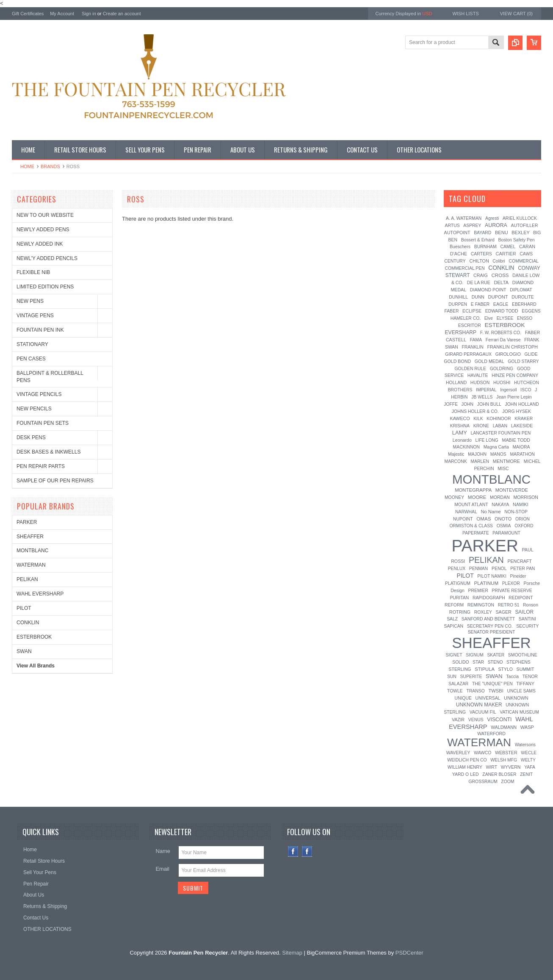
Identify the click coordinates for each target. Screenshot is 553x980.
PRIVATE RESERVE (512, 591)
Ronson (531, 605)
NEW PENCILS (34, 409)
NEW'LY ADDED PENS (43, 230)
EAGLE (501, 304)
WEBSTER (506, 753)
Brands (50, 166)
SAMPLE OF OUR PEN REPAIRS (55, 481)
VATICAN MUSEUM (519, 712)
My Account (62, 14)
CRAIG (481, 275)
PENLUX (457, 569)
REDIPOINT (521, 598)
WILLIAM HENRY (465, 767)
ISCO (526, 390)
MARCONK (456, 461)
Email (162, 869)
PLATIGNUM (458, 583)
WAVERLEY (458, 753)
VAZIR (458, 720)
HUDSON (480, 382)
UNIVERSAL (488, 698)
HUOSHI (502, 383)
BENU (502, 233)
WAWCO (482, 753)
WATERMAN (31, 565)
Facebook (293, 851)
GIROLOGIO (508, 354)
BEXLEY (520, 233)
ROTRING (460, 612)
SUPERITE (471, 677)
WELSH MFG (504, 760)
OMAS (484, 519)
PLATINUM (486, 583)
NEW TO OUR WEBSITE (45, 215)
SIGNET (454, 655)
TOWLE (455, 691)
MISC (503, 468)
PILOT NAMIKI (492, 576)
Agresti (492, 218)
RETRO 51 (509, 605)
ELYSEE (505, 318)
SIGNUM (475, 655)
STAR (478, 662)
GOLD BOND (457, 361)
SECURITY (527, 626)
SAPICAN (453, 626)
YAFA (530, 767)
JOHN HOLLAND (522, 404)
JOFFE (451, 404)
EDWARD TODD (502, 311)
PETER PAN (523, 569)
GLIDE (531, 354)
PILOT (24, 608)
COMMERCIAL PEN (465, 268)
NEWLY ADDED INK (40, 244)
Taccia (512, 676)
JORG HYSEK (517, 411)
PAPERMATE (476, 533)
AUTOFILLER (524, 226)
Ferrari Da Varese (503, 340)
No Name (491, 512)
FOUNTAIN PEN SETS (43, 423)
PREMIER (478, 591)
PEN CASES (31, 359)
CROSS (500, 275)
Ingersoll (508, 390)
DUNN (478, 297)
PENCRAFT (519, 561)
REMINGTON (481, 605)
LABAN (500, 426)
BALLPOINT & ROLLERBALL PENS (50, 377)
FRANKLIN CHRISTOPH (512, 347)
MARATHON (522, 454)
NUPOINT (463, 519)
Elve (489, 318)
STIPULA (485, 669)
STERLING (460, 669)
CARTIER (506, 254)
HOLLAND (456, 383)
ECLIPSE (472, 311)
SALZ (452, 619)
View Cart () (516, 14)
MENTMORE (506, 461)
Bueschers (460, 247)
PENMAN (478, 569)
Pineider (518, 576)
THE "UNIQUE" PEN (492, 684)
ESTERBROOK (34, 637)
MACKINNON (467, 447)
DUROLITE (523, 297)
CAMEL (508, 247)
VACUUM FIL (483, 712)
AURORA (496, 225)
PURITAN (459, 598)
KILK (478, 419)
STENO (495, 662)
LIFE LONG (487, 440)
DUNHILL (458, 297)
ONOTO (503, 519)
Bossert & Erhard (478, 240)
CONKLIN (28, 623)
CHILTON (479, 261)
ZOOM (507, 782)
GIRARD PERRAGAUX (468, 354)
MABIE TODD (516, 440)
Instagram (307, 851)
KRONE (481, 426)
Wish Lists (465, 14)
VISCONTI (499, 720)
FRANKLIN (472, 347)
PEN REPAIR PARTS (41, 466)
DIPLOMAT (521, 290)
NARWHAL (466, 512)
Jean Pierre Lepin (514, 397)
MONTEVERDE (512, 490)
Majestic (456, 454)
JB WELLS (482, 397)
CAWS (526, 254)
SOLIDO (460, 662)
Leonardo (462, 440)
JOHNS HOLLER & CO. (475, 411)
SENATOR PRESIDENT (492, 632)
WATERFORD (491, 734)
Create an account (122, 14)
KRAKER (524, 418)
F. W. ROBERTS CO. (501, 333)
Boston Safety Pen (516, 240)
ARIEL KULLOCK (520, 218)
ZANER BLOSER (499, 774)
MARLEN (480, 461)
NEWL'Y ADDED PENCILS (47, 258)
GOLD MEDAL (489, 361)
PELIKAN (27, 579)
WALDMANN (504, 727)
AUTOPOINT (457, 233)
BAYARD (482, 233)
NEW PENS (30, 301)
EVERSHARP (461, 332)
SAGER (503, 612)
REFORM (454, 605)
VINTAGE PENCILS (39, 394)
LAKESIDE (522, 426)
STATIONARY (32, 344)
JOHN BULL (489, 404)
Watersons (525, 745)
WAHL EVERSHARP (40, 594)
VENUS (476, 720)
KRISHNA (460, 426)
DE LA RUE (479, 282)
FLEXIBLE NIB (33, 272)
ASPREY (472, 226)
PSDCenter (409, 953)
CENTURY (455, 261)
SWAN (24, 651)
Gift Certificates (28, 14)
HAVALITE (478, 375)
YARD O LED (466, 774)
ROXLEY (483, 612)
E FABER (480, 304)
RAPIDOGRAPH (489, 598)
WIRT (491, 767)
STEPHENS (518, 662)
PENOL (499, 568)
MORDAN (500, 497)
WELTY (528, 760)
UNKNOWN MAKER (479, 705)
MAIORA (521, 447)
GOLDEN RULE (471, 369)
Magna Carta (496, 447)
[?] (497, 199)
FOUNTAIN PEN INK (40, 330)
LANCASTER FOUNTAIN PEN (500, 433)
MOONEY (454, 497)
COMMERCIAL (523, 261)
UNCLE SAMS (521, 691)
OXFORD (524, 526)
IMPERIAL (486, 390)
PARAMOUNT (506, 533)
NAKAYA (500, 504)
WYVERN (511, 767)
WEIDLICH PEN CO (467, 760)
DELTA (501, 282)
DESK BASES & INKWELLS (48, 452)
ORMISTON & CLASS (471, 526)
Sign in (89, 14)
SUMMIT (525, 669)
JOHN (467, 404)
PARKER (27, 522)
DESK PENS (31, 437)
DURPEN (458, 304)
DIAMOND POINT (488, 290)
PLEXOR (511, 583)
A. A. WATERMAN (464, 218)
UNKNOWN (516, 698)
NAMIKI (521, 504)
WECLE (529, 753)
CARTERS (481, 254)
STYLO (505, 669)
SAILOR (524, 612)
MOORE (477, 497)
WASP (527, 727)
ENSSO (525, 318)
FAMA (476, 340)
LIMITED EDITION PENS (45, 287)
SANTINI (527, 619)
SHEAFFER (30, 537)
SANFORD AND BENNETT (488, 619)
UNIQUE (463, 698)
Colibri (499, 261)
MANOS (498, 454)
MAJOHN (477, 454)
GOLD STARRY (523, 361)
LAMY (460, 433)
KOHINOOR (499, 418)
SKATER (496, 655)
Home (27, 166)
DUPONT (498, 297)
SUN (452, 677)
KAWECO (460, 418)
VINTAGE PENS (35, 316)
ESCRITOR (470, 325)
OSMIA (504, 526)
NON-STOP (516, 512)
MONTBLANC (32, 551)
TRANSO (475, 691)
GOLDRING (502, 369)
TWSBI (496, 691)
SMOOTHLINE (523, 655)
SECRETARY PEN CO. (490, 626)
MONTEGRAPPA (473, 490)
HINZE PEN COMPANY (515, 375)
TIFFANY (525, 684)
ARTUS (452, 226)
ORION (523, 519)
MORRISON (526, 497)
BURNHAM (485, 246)
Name (163, 851)
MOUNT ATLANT (471, 505)
